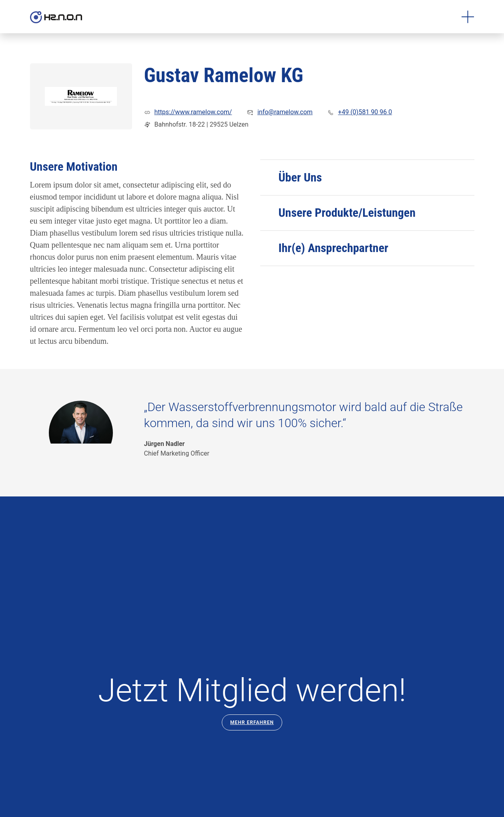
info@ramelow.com (285, 112)
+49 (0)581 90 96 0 (365, 112)
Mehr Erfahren (252, 722)
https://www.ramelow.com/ (193, 112)
